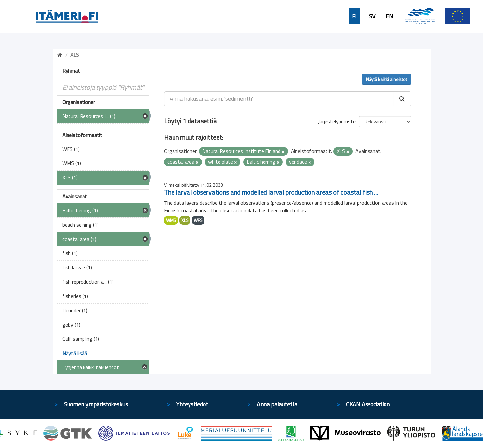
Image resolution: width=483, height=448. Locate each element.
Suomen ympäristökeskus (96, 404)
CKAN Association (368, 404)
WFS (198, 220)
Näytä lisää (75, 353)
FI (354, 16)
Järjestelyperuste (337, 121)
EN (390, 16)
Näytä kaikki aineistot (386, 79)
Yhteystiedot (192, 404)
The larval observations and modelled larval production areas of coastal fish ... (271, 192)
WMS (171, 220)
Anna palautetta (277, 404)
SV (372, 16)
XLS (185, 220)
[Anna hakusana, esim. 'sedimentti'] (279, 99)
